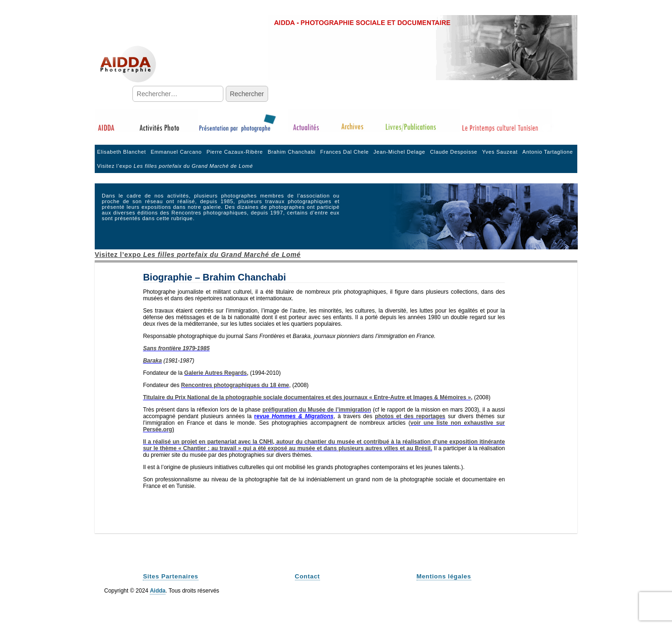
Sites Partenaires (170, 576)
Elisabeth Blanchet (122, 152)
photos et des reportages (410, 416)
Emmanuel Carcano (176, 152)
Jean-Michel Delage (400, 152)
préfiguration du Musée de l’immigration (317, 410)
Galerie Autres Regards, (216, 373)
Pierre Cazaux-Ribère (235, 152)
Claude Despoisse (453, 152)
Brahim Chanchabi (292, 152)
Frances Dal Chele (345, 152)
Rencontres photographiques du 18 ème (235, 385)
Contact (307, 576)
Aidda (158, 591)
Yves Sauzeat (500, 152)
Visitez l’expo (175, 166)
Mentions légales (444, 576)
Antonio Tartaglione (548, 152)
